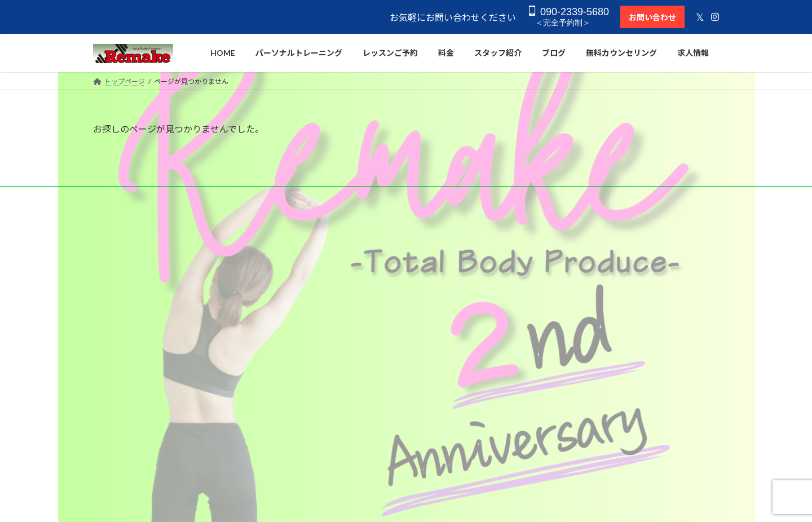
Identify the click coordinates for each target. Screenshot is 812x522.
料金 (321, 339)
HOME (325, 240)
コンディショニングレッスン (358, 319)
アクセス (327, 436)
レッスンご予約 (338, 358)
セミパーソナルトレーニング (358, 279)
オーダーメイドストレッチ (355, 299)
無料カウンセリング (345, 417)
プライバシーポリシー (348, 456)
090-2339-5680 (566, 12)
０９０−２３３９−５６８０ (620, 263)
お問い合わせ (650, 17)
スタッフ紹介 (334, 377)
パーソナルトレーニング (351, 260)
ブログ (324, 397)
